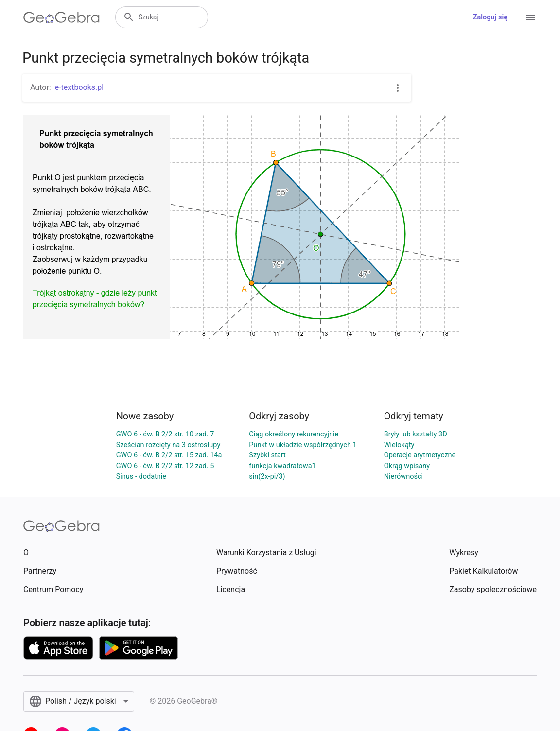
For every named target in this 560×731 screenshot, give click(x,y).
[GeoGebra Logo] (61, 17)
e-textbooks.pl (79, 87)
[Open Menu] (531, 17)
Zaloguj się (490, 17)
